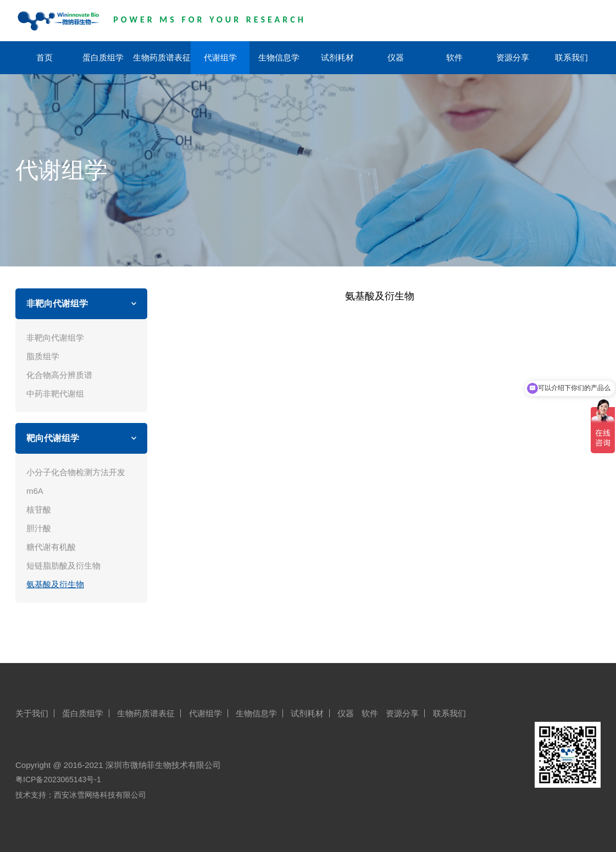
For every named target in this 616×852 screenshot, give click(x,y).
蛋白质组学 (103, 57)
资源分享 (513, 57)
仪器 (396, 57)
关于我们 (32, 713)
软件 (454, 57)
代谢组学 (220, 57)
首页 (45, 57)
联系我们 (571, 57)
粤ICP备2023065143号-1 (58, 779)
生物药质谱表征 (162, 57)
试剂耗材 (337, 57)
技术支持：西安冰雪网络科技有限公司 (81, 795)
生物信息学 (279, 57)
